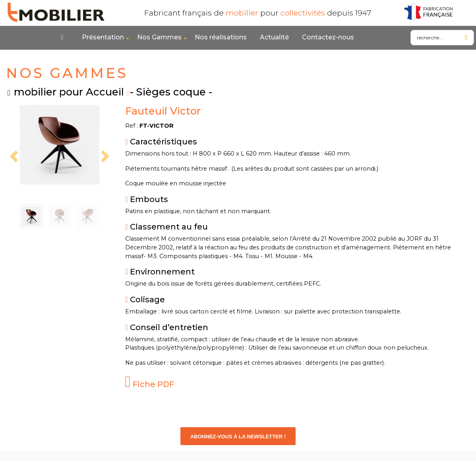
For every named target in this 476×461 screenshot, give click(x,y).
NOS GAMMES (67, 73)
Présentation (103, 37)
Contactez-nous (328, 37)
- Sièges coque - (171, 92)
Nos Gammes (159, 37)
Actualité (274, 37)
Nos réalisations (221, 37)
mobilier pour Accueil (69, 92)
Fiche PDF (150, 384)
